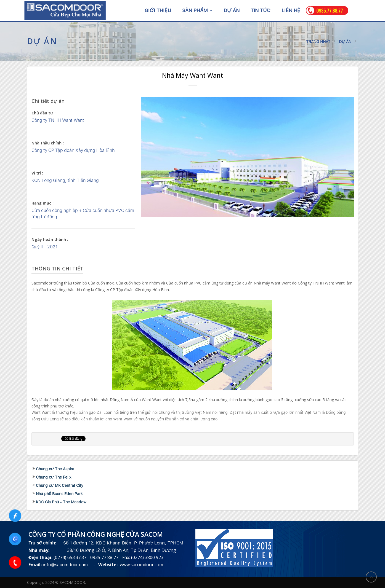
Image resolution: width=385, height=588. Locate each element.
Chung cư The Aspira (55, 469)
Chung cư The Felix (54, 477)
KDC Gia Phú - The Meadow (61, 502)
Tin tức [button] (261, 10)
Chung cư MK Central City (60, 485)
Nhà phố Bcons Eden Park (59, 494)
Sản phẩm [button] (197, 10)
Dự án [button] (232, 10)
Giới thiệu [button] (158, 10)
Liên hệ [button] (291, 10)
